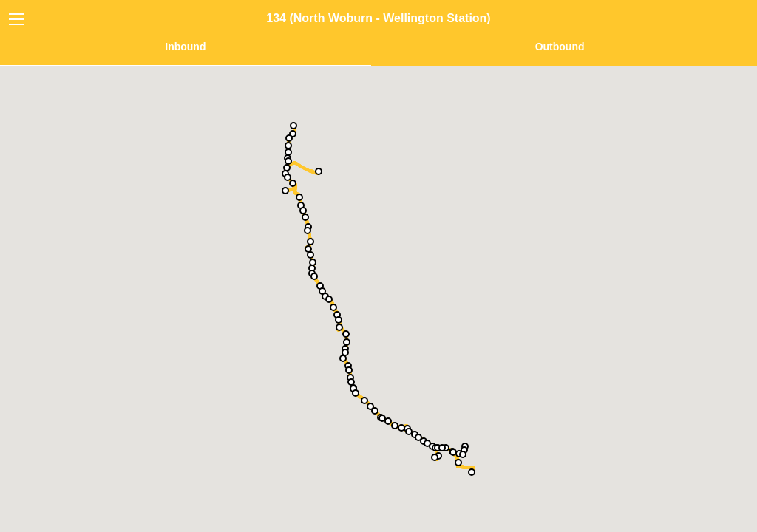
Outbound (560, 47)
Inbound (185, 47)
